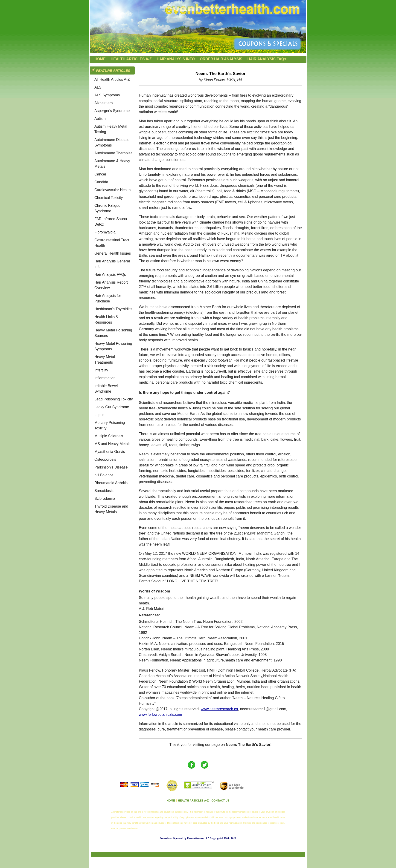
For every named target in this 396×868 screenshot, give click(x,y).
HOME (100, 59)
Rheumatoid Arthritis (111, 483)
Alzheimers (103, 103)
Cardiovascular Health (112, 190)
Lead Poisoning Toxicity (114, 399)
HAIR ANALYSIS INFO (176, 59)
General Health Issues (113, 253)
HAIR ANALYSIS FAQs (267, 59)
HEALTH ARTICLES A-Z (131, 59)
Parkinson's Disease (111, 467)
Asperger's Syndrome (112, 111)
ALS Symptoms (107, 95)
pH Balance (104, 475)
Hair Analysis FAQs (110, 274)
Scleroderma (105, 499)
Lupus (99, 415)
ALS (98, 87)
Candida (101, 182)
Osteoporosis (105, 459)
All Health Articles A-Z (112, 79)
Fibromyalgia (105, 232)
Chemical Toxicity (109, 198)
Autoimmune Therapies (113, 153)
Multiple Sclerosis (109, 436)
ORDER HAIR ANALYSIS (221, 59)
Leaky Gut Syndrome (112, 407)
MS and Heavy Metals (112, 444)
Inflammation (105, 378)
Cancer (100, 174)
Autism (100, 119)
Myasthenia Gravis (110, 452)
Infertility (101, 370)
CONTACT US (220, 801)
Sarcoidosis (104, 491)
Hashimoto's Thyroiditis (113, 309)
